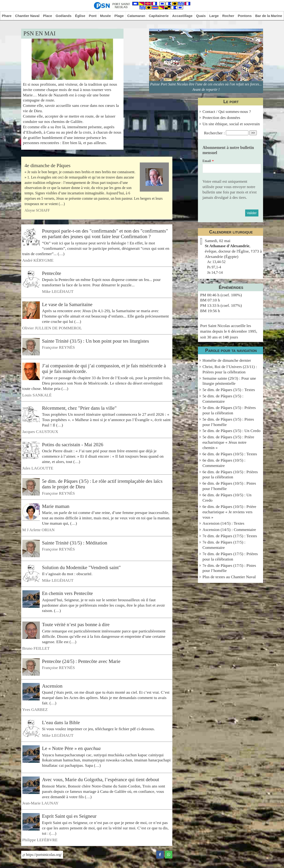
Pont (93, 16)
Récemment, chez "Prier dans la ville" (79, 408)
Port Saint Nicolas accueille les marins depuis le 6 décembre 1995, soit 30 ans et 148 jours (229, 331)
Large (214, 16)
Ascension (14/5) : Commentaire (229, 530)
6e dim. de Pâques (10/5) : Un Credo (227, 498)
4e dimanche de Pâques (48, 165)
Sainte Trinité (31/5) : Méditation (75, 543)
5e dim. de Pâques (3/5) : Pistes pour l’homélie (228, 422)
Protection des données (221, 118)
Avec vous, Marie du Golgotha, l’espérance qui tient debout (101, 780)
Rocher (228, 16)
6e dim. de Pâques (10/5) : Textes (230, 454)
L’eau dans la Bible (61, 722)
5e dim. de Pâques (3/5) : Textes (229, 390)
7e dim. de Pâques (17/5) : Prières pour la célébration (230, 556)
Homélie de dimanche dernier (227, 360)
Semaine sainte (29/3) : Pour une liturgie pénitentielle (229, 381)
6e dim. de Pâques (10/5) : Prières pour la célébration (230, 475)
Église (80, 16)
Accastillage (182, 16)
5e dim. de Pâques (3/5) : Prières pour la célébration (229, 410)
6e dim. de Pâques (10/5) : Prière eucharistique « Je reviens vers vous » (229, 512)
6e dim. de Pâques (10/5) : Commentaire (224, 463)
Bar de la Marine (269, 16)
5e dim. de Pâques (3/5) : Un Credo (232, 431)
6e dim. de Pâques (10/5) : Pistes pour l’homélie (229, 486)
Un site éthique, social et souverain (231, 124)
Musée (105, 16)
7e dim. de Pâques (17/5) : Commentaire (224, 545)
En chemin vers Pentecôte (68, 593)
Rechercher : (214, 133)
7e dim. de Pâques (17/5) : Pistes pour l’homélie (229, 568)
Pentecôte (52, 273)
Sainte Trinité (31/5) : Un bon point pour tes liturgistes (96, 341)
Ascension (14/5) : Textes (224, 523)
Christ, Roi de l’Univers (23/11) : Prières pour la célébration (230, 369)
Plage (119, 16)
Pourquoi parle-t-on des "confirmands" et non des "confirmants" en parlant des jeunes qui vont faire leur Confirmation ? (105, 234)
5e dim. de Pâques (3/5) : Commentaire (223, 399)
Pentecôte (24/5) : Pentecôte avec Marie (81, 661)
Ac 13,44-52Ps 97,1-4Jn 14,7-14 (216, 267)
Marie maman (56, 506)
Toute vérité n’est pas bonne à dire (76, 625)
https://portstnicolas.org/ (42, 855)
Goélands (63, 16)
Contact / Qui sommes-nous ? (227, 111)
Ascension (52, 686)
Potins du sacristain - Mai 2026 (73, 444)
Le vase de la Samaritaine (67, 304)
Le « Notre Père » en (71, 748)
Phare (7, 16)
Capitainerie (159, 16)
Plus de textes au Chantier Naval (229, 577)
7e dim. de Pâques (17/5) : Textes (230, 536)
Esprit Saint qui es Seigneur (69, 816)
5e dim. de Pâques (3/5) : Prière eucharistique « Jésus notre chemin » (228, 442)
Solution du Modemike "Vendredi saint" (82, 567)
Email (207, 161)
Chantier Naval (27, 16)
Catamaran (136, 16)
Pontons (245, 16)
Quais (201, 16)
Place (48, 16)
